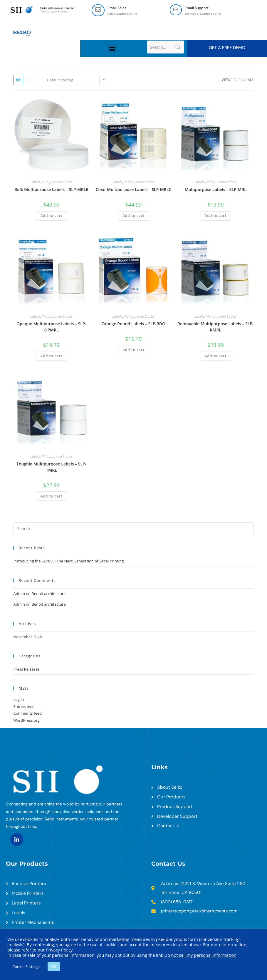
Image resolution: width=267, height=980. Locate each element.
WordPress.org (26, 721)
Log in (19, 700)
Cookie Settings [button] (26, 966)
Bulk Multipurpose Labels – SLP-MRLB (52, 190)
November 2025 (27, 637)
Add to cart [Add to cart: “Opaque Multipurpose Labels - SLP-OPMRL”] (52, 356)
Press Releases (26, 669)
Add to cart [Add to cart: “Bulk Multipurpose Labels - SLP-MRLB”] (52, 216)
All (251, 80)
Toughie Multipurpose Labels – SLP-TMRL (51, 467)
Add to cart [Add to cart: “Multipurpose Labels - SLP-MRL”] (215, 216)
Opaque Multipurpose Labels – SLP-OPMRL (51, 327)
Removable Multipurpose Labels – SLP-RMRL (215, 327)
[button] (112, 49)
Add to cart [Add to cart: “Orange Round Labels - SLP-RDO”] (133, 350)
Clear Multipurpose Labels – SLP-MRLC (133, 190)
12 (236, 80)
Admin (19, 594)
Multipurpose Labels (57, 183)
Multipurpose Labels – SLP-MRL (216, 190)
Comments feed (27, 714)
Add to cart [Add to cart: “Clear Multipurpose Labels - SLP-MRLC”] (133, 216)
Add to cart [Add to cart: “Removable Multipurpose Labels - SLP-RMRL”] (215, 356)
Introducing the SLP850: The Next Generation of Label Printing (68, 562)
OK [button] (54, 966)
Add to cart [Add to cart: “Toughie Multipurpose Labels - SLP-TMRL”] (52, 496)
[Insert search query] (133, 529)
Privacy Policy (59, 950)
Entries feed (24, 707)
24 (243, 80)
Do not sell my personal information (200, 955)
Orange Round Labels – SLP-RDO (133, 324)
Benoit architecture (48, 594)
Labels (35, 183)
